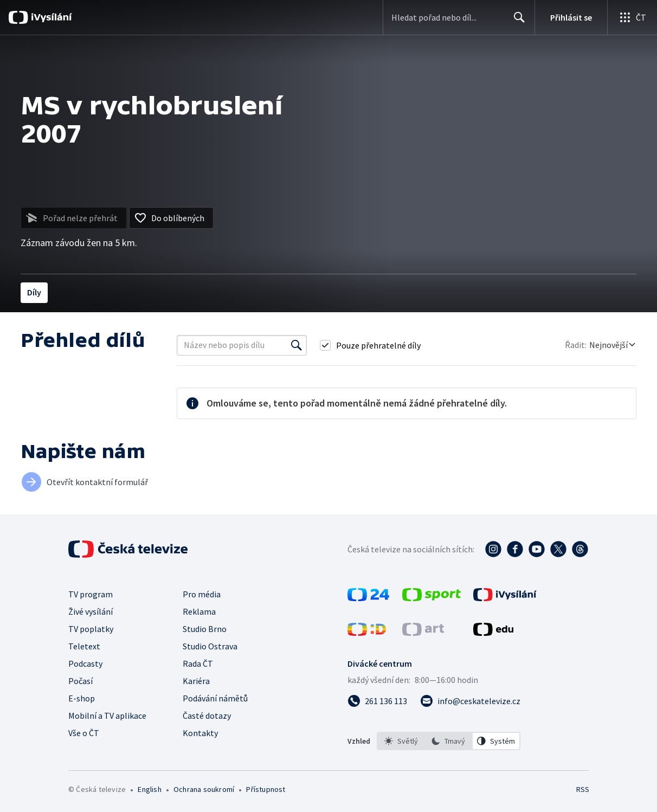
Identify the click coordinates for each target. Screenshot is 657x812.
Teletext (84, 646)
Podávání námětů (215, 698)
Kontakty (200, 733)
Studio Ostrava (210, 646)
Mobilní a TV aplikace (107, 716)
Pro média (202, 594)
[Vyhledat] (297, 345)
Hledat (516, 22)
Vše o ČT (84, 733)
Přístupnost (266, 789)
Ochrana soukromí (204, 789)
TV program (91, 594)
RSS (582, 789)
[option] (401, 741)
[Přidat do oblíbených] (171, 218)
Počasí (80, 681)
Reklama (199, 611)
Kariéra (196, 681)
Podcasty (85, 663)
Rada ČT (198, 663)
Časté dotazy (207, 716)
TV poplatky (91, 629)
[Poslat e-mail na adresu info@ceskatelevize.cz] (470, 701)
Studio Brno (205, 629)
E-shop (82, 698)
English (149, 789)
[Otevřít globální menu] (632, 17)
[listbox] (449, 741)
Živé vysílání (91, 611)
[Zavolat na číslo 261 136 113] (377, 701)
